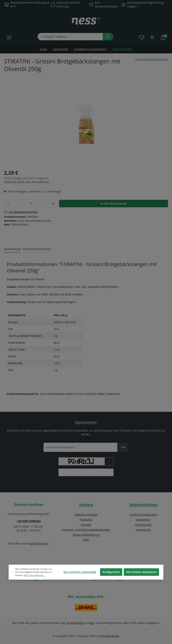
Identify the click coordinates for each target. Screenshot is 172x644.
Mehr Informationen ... (34, 575)
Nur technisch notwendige (80, 572)
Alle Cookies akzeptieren (141, 572)
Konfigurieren (111, 572)
